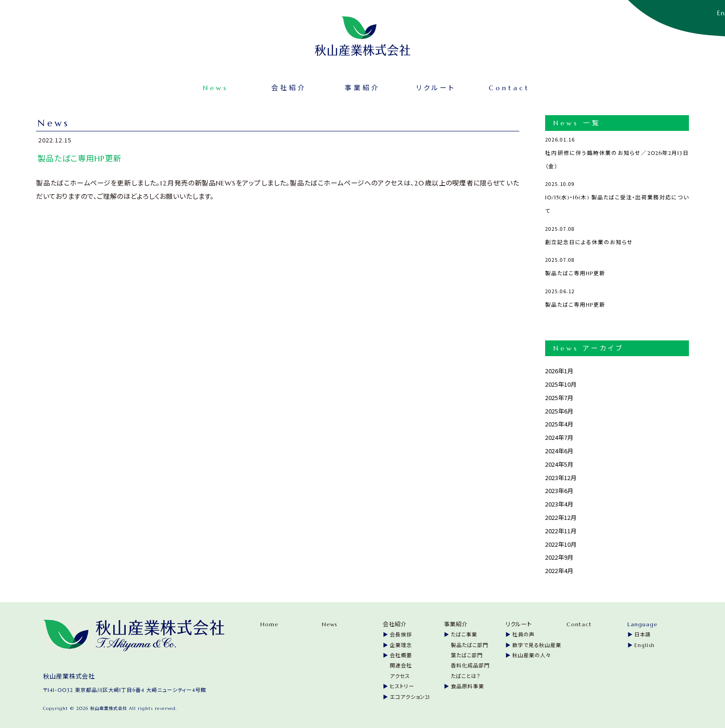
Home (269, 622)
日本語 (643, 633)
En (721, 13)
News (250, 86)
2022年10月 (561, 542)
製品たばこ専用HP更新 (617, 264)
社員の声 (523, 633)
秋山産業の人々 (531, 654)
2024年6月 (559, 449)
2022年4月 (559, 569)
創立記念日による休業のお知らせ (617, 232)
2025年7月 (559, 396)
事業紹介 (362, 86)
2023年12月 (561, 476)
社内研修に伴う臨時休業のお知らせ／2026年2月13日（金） (617, 150)
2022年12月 (561, 515)
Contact (476, 86)
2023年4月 (559, 502)
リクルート (419, 86)
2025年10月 (561, 382)
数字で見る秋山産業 (537, 643)
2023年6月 (559, 489)
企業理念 (401, 643)
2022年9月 (559, 556)
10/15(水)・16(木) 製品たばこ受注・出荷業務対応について (617, 194)
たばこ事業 (464, 633)
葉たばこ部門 (467, 654)
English (645, 643)
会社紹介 (306, 86)
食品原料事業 (467, 685)
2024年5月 (559, 462)
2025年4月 (559, 423)
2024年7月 (559, 435)
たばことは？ (466, 674)
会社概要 (401, 654)
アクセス (400, 674)
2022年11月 (561, 529)
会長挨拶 (401, 633)
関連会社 (401, 664)
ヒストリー (402, 685)
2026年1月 (559, 369)
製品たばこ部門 (470, 643)
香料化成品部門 (470, 664)
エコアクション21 (410, 695)
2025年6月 (559, 409)
